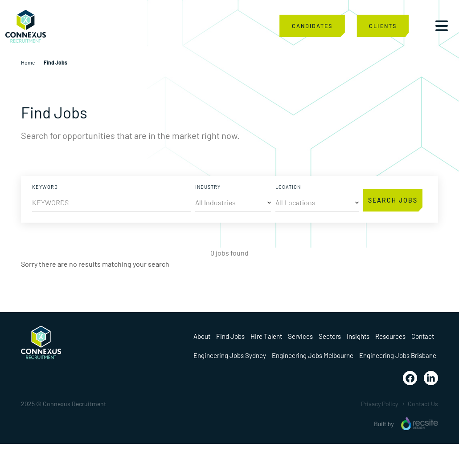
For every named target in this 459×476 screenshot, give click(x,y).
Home (28, 62)
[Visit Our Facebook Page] (410, 378)
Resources (390, 336)
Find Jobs (230, 336)
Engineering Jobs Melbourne (313, 355)
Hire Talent (266, 336)
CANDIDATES (312, 26)
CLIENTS (383, 26)
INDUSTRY (208, 187)
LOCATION (288, 187)
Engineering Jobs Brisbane (398, 355)
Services (300, 336)
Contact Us (423, 404)
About (202, 336)
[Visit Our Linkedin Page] (431, 378)
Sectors (330, 336)
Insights (358, 336)
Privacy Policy (379, 404)
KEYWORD (45, 187)
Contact (423, 336)
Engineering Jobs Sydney (230, 355)
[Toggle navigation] (442, 26)
